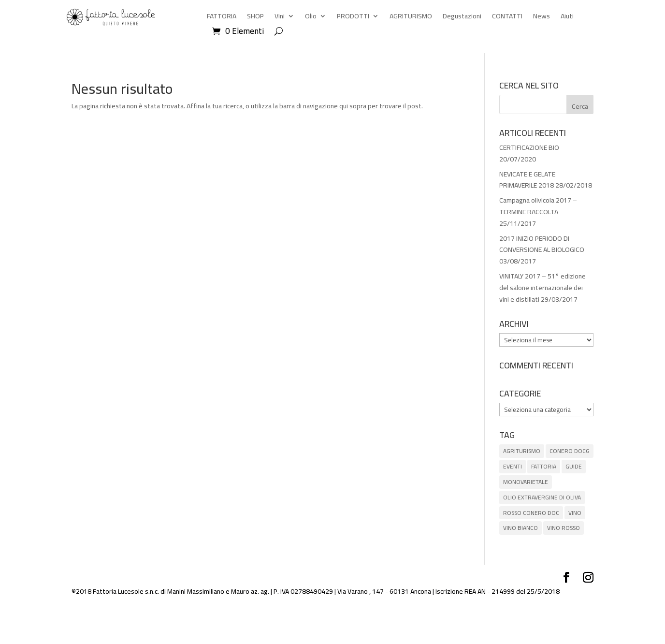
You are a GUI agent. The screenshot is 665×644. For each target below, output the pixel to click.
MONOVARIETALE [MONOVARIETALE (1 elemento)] (526, 482)
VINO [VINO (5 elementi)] (575, 513)
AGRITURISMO (411, 17)
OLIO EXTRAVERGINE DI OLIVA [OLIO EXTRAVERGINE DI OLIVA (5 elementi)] (542, 497)
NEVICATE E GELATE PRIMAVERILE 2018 (527, 180)
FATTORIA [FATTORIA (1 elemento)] (544, 466)
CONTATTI (507, 17)
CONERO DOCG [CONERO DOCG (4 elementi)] (570, 451)
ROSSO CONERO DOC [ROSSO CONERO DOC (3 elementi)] (531, 513)
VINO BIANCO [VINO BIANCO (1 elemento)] (520, 528)
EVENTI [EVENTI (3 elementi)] (513, 466)
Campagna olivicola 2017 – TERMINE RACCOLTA (538, 206)
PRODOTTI (353, 17)
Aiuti (567, 17)
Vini (280, 17)
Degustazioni (462, 17)
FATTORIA (222, 17)
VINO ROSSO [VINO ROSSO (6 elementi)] (564, 528)
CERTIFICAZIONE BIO (529, 147)
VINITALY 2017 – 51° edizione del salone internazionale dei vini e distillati (542, 288)
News (542, 17)
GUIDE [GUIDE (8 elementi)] (574, 466)
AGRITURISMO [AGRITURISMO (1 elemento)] (522, 451)
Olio (311, 17)
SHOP (255, 17)
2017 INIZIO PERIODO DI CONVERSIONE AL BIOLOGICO (542, 244)
